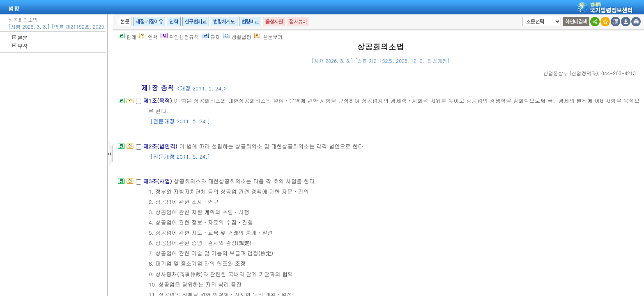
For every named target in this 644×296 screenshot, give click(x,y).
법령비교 (250, 22)
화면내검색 (576, 22)
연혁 (174, 22)
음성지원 (274, 22)
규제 (211, 37)
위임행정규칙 (180, 37)
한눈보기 (268, 37)
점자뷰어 (298, 22)
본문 (20, 38)
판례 (127, 37)
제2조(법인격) (161, 146)
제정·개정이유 (149, 22)
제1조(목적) (158, 101)
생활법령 (237, 37)
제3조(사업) (158, 181)
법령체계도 (224, 22)
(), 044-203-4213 (590, 73)
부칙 (20, 46)
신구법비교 (196, 22)
